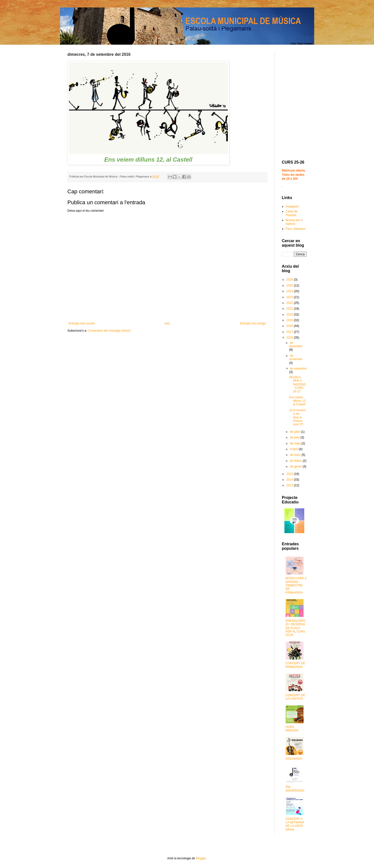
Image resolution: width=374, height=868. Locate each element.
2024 (290, 291)
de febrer (296, 461)
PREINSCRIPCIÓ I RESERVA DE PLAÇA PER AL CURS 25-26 (296, 628)
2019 (290, 320)
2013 (290, 485)
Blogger (201, 858)
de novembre (296, 357)
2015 (290, 474)
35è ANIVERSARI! (295, 789)
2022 (290, 303)
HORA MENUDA (292, 729)
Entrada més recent (82, 323)
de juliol (295, 432)
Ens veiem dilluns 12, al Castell (298, 401)
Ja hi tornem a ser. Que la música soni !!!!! (297, 417)
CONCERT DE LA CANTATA (295, 697)
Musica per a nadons (294, 222)
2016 (290, 338)
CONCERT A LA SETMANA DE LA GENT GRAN (295, 824)
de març (296, 455)
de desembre (296, 345)
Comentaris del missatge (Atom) (109, 331)
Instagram (292, 206)
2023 (290, 297)
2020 (290, 315)
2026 (290, 280)
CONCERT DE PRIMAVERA (295, 665)
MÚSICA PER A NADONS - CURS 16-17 (297, 384)
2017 (290, 332)
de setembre (298, 369)
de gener (296, 466)
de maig (296, 443)
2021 (290, 309)
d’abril (294, 449)
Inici (167, 323)
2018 (290, 326)
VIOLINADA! (294, 759)
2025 (290, 286)
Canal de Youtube (292, 213)
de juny (295, 437)
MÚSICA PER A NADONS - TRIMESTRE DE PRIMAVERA (296, 585)
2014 (290, 480)
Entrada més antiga (253, 323)
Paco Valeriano (296, 229)
